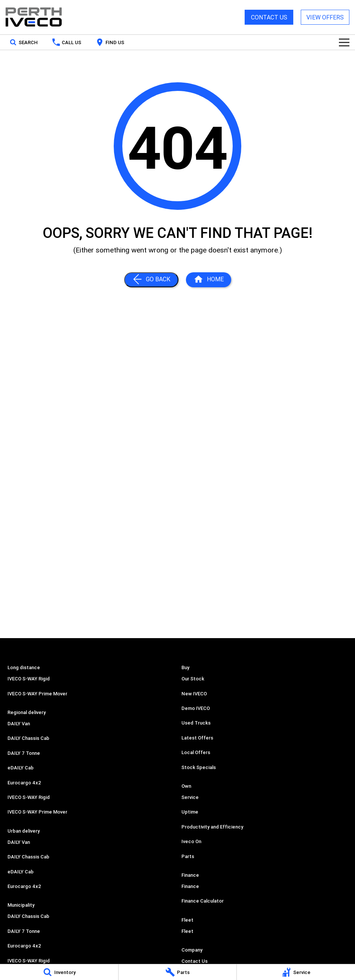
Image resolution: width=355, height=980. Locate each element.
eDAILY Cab (21, 768)
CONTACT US (269, 17)
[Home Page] (34, 17)
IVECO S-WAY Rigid (29, 679)
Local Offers (196, 752)
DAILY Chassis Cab (28, 738)
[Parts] (178, 972)
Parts (188, 856)
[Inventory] (59, 972)
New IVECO (194, 694)
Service (190, 797)
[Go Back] (151, 280)
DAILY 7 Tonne (24, 753)
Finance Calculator (203, 901)
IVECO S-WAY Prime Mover (37, 694)
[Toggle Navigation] (344, 42)
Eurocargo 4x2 (24, 783)
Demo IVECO (196, 708)
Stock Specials (199, 767)
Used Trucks (196, 723)
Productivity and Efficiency (212, 827)
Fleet (187, 931)
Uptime (190, 812)
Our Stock (193, 679)
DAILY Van (19, 724)
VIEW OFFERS (325, 17)
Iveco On (191, 841)
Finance (190, 886)
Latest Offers (197, 738)
